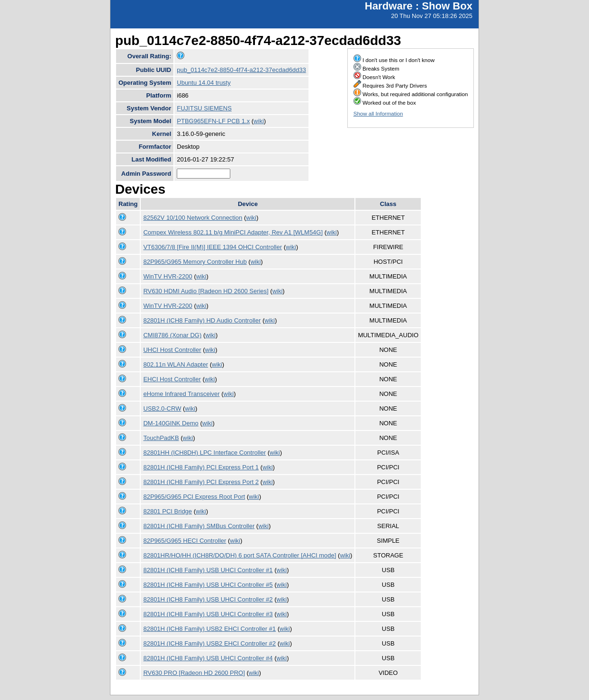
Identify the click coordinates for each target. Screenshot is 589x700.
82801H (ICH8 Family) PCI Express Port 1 (201, 467)
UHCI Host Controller (172, 350)
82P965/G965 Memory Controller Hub (195, 262)
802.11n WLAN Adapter (176, 364)
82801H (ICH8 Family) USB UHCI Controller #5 (208, 585)
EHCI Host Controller (172, 379)
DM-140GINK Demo (171, 423)
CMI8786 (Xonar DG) (172, 335)
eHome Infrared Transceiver (181, 394)
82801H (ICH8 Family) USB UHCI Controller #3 (208, 614)
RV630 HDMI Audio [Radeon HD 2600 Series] (206, 291)
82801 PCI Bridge (168, 511)
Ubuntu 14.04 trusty (204, 83)
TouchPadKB (161, 438)
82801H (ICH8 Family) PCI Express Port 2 (201, 482)
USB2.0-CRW (162, 408)
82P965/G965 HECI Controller (185, 541)
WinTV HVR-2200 (168, 276)
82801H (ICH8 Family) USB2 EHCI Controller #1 (209, 629)
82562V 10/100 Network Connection (193, 218)
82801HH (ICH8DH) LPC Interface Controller (204, 453)
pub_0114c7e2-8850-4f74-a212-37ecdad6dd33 (241, 70)
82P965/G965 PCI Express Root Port (194, 497)
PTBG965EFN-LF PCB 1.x (213, 121)
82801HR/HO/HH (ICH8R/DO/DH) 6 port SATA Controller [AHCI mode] (240, 555)
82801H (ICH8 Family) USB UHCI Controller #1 (208, 570)
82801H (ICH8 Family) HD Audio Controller (202, 320)
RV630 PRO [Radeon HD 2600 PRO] (194, 673)
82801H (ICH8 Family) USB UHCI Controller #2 (208, 599)
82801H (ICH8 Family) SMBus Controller (199, 526)
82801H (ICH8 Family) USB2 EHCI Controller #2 (209, 643)
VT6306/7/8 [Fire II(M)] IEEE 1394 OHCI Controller (213, 247)
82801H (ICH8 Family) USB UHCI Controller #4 (208, 658)
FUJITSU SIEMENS (204, 108)
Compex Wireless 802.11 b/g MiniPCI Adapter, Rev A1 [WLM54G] (233, 232)
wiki (259, 121)
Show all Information (378, 114)
